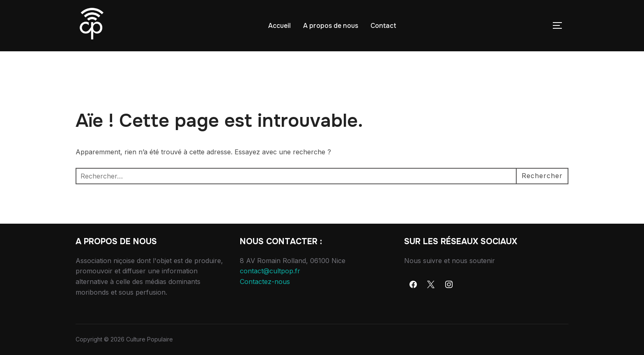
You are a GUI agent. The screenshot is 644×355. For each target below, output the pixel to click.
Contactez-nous (265, 282)
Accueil (279, 26)
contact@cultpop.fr (270, 271)
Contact (383, 26)
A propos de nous (331, 26)
